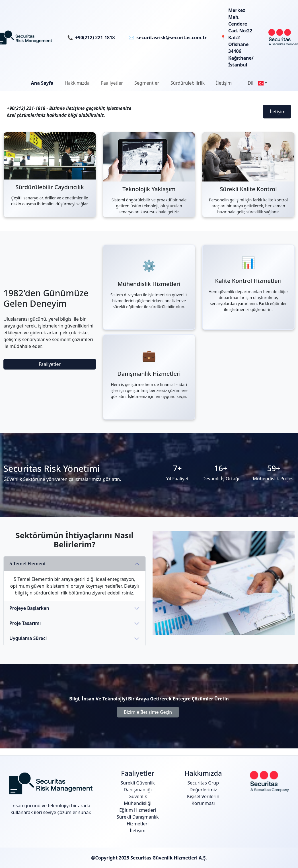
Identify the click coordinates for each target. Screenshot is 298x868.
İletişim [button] (224, 83)
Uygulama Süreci (28, 638)
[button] (77, 83)
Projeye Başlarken (29, 608)
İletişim (278, 112)
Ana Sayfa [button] (42, 83)
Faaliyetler (50, 364)
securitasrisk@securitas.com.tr (171, 37)
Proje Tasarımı (25, 623)
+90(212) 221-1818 (95, 37)
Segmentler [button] (147, 83)
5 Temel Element (28, 564)
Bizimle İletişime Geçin (148, 712)
